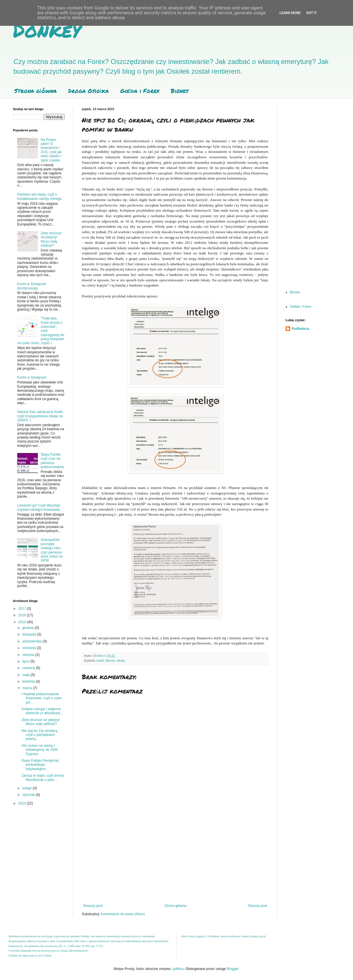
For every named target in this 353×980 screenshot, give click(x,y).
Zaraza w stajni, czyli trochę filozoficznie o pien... (43, 778)
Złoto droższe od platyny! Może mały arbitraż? (51, 239)
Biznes (180, 91)
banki (100, 661)
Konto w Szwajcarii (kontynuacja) (32, 286)
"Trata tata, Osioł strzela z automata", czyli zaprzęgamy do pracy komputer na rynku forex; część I (41, 331)
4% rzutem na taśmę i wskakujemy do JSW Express (40, 750)
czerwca (29, 668)
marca (28, 688)
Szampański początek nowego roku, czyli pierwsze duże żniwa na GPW (52, 550)
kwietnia (29, 681)
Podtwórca (300, 329)
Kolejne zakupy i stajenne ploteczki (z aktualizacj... (42, 711)
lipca (26, 661)
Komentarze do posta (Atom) (123, 914)
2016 (23, 615)
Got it (312, 13)
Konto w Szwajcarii (32, 377)
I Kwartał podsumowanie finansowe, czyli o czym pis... (42, 698)
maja (27, 675)
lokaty (121, 661)
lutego (28, 788)
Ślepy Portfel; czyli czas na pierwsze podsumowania (52, 461)
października (33, 641)
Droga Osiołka (89, 91)
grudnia (29, 628)
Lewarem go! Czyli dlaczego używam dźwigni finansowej (39, 507)
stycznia (29, 795)
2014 (23, 803)
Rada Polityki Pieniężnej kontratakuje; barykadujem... (40, 765)
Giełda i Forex (140, 91)
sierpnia (29, 655)
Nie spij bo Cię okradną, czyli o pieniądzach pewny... (40, 735)
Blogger (233, 969)
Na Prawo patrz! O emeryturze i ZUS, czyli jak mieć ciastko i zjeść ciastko (51, 150)
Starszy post (257, 906)
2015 (23, 622)
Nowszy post (93, 906)
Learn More (290, 13)
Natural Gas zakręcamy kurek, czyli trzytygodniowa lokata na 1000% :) (40, 416)
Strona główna (36, 91)
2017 (23, 609)
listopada (30, 634)
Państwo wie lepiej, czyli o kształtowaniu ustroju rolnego (39, 196)
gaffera (178, 969)
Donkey (47, 30)
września (30, 648)
